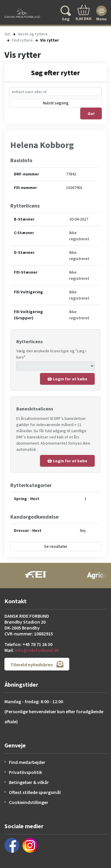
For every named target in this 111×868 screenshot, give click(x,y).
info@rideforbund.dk (37, 650)
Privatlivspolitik (25, 772)
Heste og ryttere (33, 34)
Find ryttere (22, 40)
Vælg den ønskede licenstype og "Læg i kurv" (51, 354)
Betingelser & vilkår (29, 782)
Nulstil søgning (56, 103)
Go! (7, 34)
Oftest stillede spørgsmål (35, 792)
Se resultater (56, 546)
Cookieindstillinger (29, 802)
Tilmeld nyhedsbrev (37, 664)
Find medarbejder (27, 762)
